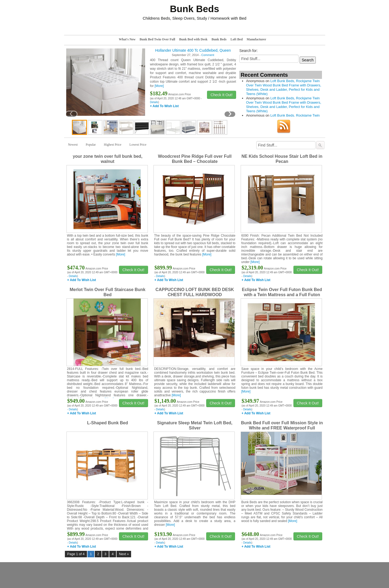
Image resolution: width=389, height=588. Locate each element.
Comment (208, 55)
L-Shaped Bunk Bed (107, 423)
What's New (127, 39)
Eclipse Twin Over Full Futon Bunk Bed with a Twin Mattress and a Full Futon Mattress (282, 295)
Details (154, 102)
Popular (91, 145)
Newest (73, 145)
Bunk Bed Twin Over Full (157, 39)
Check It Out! (222, 95)
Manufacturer (256, 39)
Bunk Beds (219, 39)
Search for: (248, 51)
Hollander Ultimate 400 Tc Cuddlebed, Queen (193, 50)
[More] (159, 86)
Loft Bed (236, 39)
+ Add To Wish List (164, 106)
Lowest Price (138, 145)
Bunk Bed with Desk (193, 39)
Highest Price (113, 145)
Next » (124, 554)
